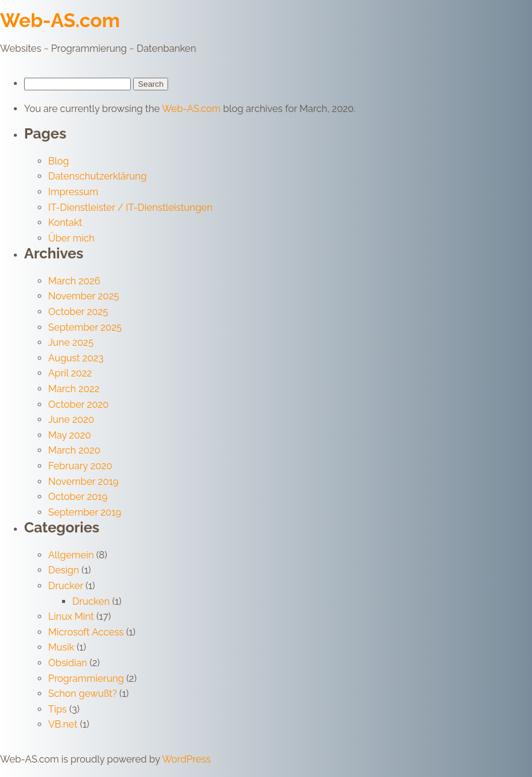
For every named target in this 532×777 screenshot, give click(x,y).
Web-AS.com (60, 20)
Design (64, 570)
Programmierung (86, 679)
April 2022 (70, 373)
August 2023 (76, 358)
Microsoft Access (86, 632)
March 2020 (74, 450)
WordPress (186, 759)
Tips (58, 709)
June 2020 (71, 420)
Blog (58, 161)
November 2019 (83, 482)
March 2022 (74, 389)
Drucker (66, 586)
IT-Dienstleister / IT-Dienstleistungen (130, 208)
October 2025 (78, 312)
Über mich (71, 238)
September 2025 (85, 327)
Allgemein (71, 555)
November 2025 (84, 296)
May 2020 (70, 435)
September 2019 (85, 512)
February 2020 (80, 466)
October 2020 (78, 404)
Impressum (73, 192)
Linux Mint (71, 616)
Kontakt (65, 223)
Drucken (91, 601)
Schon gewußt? (83, 694)
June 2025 (71, 342)
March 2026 (74, 281)
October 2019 (78, 497)
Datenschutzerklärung (97, 176)
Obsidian (68, 663)
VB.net (63, 724)
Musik (61, 647)
